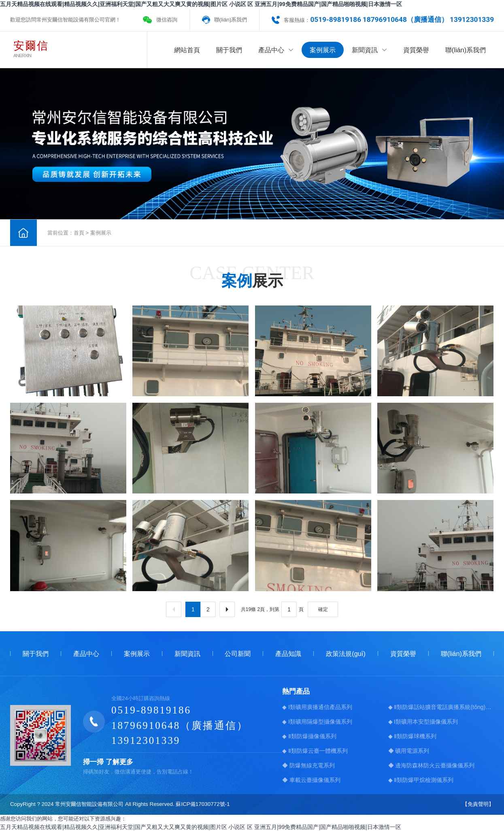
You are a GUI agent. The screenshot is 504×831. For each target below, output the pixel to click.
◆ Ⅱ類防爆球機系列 (413, 736)
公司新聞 (238, 653)
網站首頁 (187, 50)
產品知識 (288, 653)
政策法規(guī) (346, 653)
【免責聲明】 (478, 804)
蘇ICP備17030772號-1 (203, 804)
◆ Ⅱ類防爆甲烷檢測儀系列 (421, 780)
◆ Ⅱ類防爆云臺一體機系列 (315, 750)
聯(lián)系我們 (231, 20)
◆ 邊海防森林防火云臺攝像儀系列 (432, 765)
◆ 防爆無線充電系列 (308, 765)
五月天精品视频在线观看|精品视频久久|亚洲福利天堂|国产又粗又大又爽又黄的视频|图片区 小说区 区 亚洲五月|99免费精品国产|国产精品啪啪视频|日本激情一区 (201, 4)
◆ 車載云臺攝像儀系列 (311, 780)
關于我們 (229, 50)
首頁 (79, 233)
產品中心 (276, 50)
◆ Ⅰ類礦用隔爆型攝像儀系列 (317, 721)
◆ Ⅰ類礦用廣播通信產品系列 (317, 707)
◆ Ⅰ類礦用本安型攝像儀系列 (423, 721)
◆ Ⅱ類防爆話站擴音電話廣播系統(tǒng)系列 (441, 707)
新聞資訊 (369, 50)
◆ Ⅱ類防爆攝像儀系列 (309, 736)
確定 (323, 609)
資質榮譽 (416, 50)
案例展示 (323, 50)
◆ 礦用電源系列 (409, 750)
